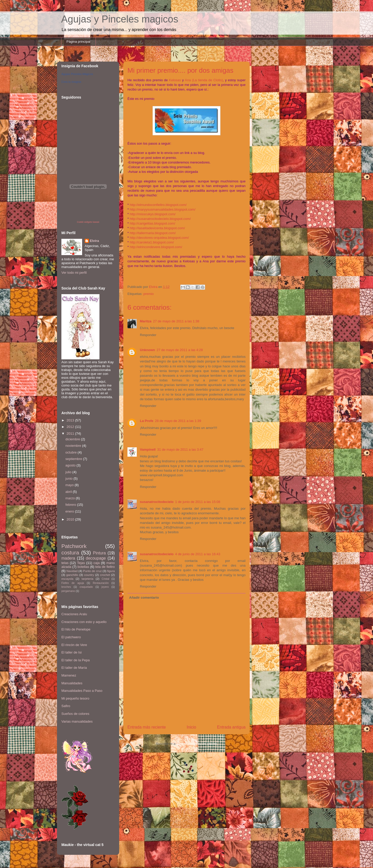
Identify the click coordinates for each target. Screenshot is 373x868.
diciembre (73, 439)
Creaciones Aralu (74, 614)
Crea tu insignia (71, 82)
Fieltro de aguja (73, 583)
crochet (105, 575)
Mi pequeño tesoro (75, 698)
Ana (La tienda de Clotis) (204, 80)
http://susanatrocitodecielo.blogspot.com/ (160, 219)
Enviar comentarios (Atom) (197, 744)
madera (68, 558)
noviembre (74, 446)
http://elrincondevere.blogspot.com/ (156, 247)
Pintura (99, 553)
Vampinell (148, 450)
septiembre (74, 459)
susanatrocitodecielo (157, 502)
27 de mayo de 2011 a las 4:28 (180, 350)
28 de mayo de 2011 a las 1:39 (178, 421)
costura (70, 552)
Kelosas (175, 80)
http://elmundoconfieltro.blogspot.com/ (158, 205)
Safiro (66, 706)
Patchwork (74, 546)
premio (148, 294)
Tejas (81, 563)
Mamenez (69, 675)
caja (97, 563)
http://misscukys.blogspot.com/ (153, 214)
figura (111, 571)
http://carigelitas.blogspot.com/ (153, 223)
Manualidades (72, 683)
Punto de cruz (92, 571)
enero (70, 511)
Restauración (101, 583)
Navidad (72, 571)
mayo (70, 485)
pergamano (68, 591)
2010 (71, 519)
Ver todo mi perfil (74, 273)
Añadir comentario (144, 598)
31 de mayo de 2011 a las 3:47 (180, 450)
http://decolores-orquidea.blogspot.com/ (159, 238)
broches (66, 587)
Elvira (94, 241)
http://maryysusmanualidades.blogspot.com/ (163, 209)
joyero (105, 587)
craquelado (86, 587)
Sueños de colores (75, 714)
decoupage (96, 558)
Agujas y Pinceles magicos (120, 19)
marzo (71, 498)
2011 (71, 433)
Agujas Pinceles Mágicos (77, 74)
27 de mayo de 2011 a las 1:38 (176, 321)
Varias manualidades (77, 721)
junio (70, 478)
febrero (71, 505)
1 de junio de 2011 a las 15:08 (198, 502)
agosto (71, 465)
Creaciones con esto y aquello (84, 622)
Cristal (105, 579)
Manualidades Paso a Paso (82, 691)
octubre (72, 452)
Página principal (79, 42)
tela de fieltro (105, 567)
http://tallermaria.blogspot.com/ (153, 233)
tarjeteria (87, 579)
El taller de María (74, 668)
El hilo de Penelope (76, 629)
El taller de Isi (71, 652)
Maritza (146, 321)
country (89, 575)
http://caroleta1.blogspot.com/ (152, 242)
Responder (148, 335)
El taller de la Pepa (76, 660)
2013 (71, 420)
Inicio (191, 727)
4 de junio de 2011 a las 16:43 (198, 554)
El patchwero (71, 637)
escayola (67, 579)
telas (65, 563)
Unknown (148, 350)
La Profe (147, 421)
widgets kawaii (92, 222)
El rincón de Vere (74, 645)
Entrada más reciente (147, 727)
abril (69, 492)
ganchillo (72, 575)
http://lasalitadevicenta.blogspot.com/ (157, 228)
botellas (83, 567)
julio (69, 472)
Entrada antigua (231, 727)
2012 (71, 427)
